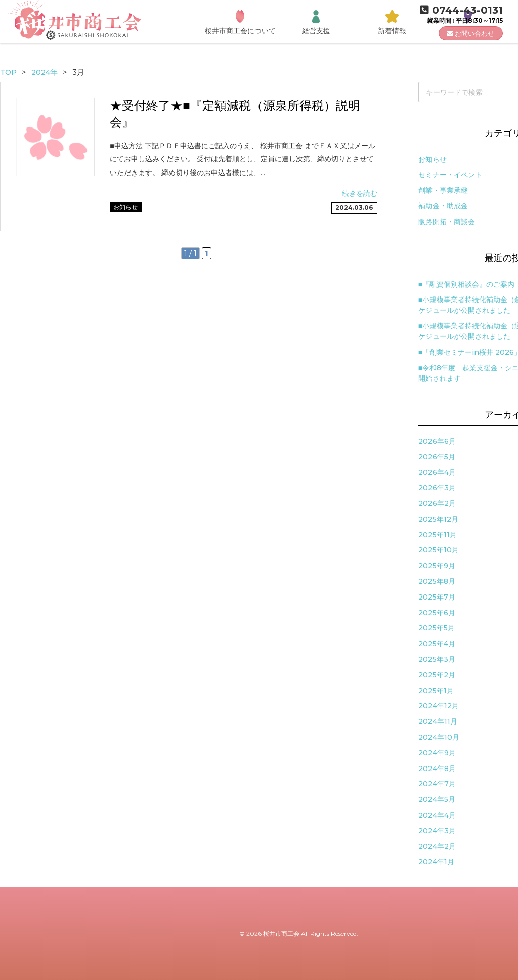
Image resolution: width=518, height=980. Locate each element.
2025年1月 (436, 691)
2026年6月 (437, 441)
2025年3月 (437, 659)
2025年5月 (437, 628)
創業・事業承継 (443, 190)
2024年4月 (437, 815)
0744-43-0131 (461, 10)
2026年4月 (437, 472)
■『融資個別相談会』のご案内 (466, 284)
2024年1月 (436, 862)
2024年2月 (437, 846)
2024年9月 (437, 753)
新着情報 (392, 31)
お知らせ (433, 159)
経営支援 (316, 31)
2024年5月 (437, 799)
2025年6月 (437, 613)
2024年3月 (437, 831)
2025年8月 (437, 581)
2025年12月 (438, 519)
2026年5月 (437, 457)
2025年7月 (437, 597)
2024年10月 (439, 737)
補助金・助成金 (443, 206)
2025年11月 (438, 535)
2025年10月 (439, 550)
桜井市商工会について (240, 31)
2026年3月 (437, 488)
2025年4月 (437, 644)
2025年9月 (437, 566)
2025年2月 (437, 675)
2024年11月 (438, 721)
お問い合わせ (470, 33)
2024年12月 (439, 706)
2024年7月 (437, 784)
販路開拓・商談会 (447, 222)
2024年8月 (437, 769)
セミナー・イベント (450, 175)
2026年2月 (437, 503)
